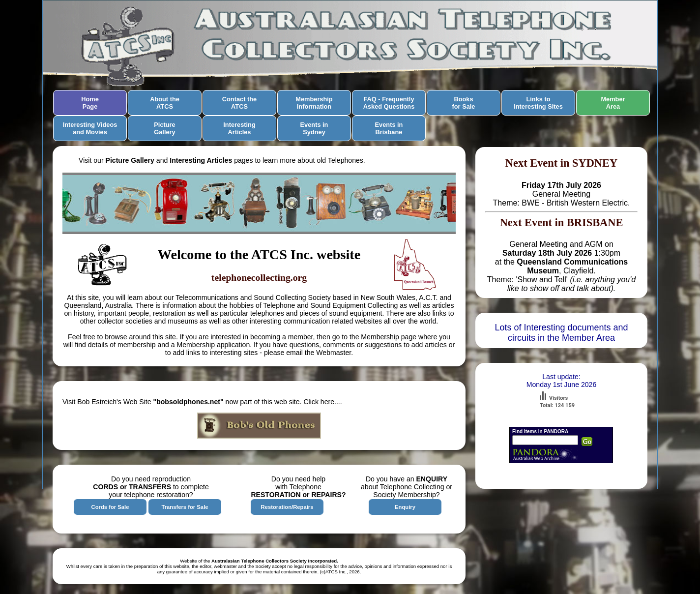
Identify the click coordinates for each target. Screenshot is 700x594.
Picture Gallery (164, 128)
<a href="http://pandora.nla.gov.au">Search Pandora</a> (561, 451)
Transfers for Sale (185, 507)
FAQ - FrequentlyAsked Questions (389, 103)
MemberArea (613, 103)
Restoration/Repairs (287, 507)
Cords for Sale (110, 507)
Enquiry (405, 507)
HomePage (90, 103)
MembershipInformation (314, 103)
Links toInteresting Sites (538, 103)
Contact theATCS (239, 103)
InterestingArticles (239, 128)
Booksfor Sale (464, 103)
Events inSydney (314, 128)
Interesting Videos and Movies (90, 128)
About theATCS (165, 103)
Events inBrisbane (389, 128)
